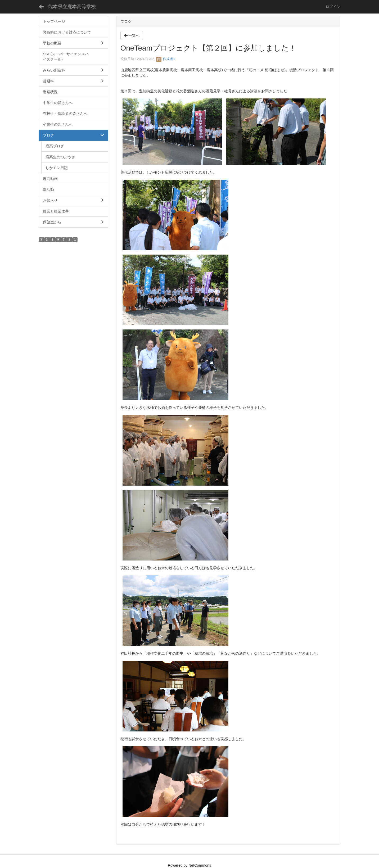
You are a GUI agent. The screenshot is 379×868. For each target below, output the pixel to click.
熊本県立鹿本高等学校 (72, 7)
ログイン (333, 7)
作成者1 (166, 59)
